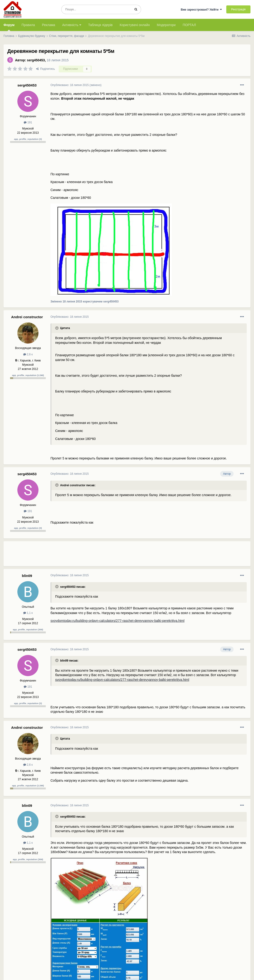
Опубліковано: (70, 85)
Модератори (166, 25)
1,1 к (28, 613)
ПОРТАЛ (189, 25)
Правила (28, 25)
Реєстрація (238, 9)
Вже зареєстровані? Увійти (201, 10)
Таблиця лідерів (100, 25)
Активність (72, 25)
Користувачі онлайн (135, 25)
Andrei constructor (27, 317)
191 (28, 122)
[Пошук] (96, 9)
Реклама (49, 25)
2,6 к (28, 354)
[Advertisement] (136, 556)
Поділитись (46, 69)
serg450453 (36, 60)
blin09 (27, 576)
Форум (9, 27)
